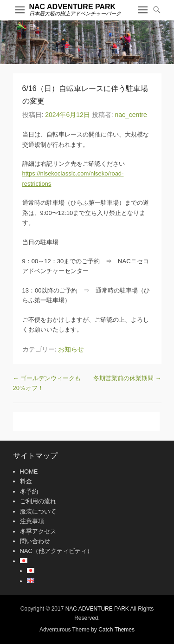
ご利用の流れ (38, 501)
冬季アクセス (38, 531)
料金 (26, 481)
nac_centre (131, 115)
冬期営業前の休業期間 (127, 378)
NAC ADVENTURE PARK (73, 7)
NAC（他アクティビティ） (56, 551)
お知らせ (71, 349)
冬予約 (29, 491)
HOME (29, 472)
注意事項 (32, 521)
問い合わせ (35, 541)
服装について (38, 511)
